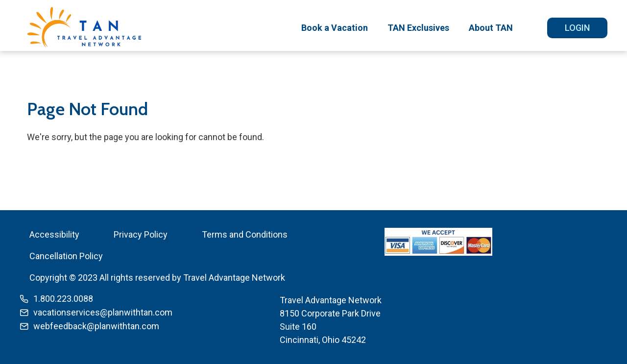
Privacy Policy (141, 234)
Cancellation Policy (66, 256)
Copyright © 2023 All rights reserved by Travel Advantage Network (157, 278)
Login (577, 28)
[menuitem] (335, 28)
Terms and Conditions (245, 234)
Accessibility (54, 234)
